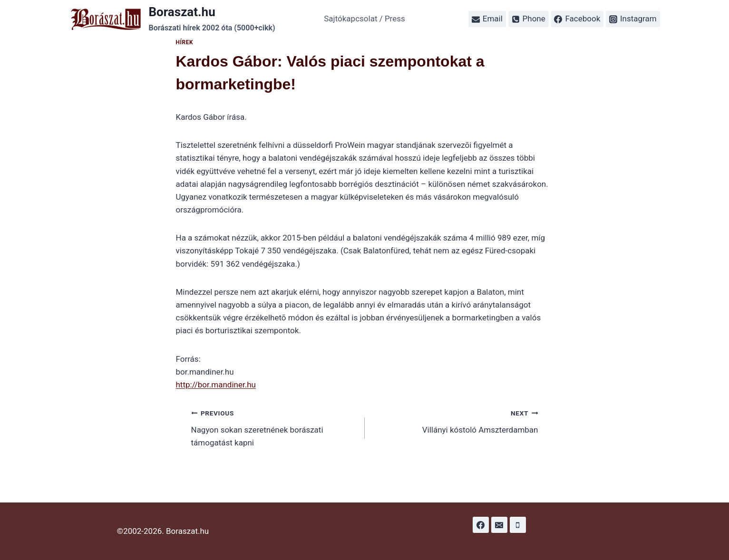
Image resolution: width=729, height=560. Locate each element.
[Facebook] (481, 525)
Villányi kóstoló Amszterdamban (456, 420)
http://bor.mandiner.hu (216, 385)
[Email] (499, 525)
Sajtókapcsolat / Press (364, 19)
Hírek (185, 42)
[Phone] (518, 525)
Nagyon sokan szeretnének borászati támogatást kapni (274, 427)
